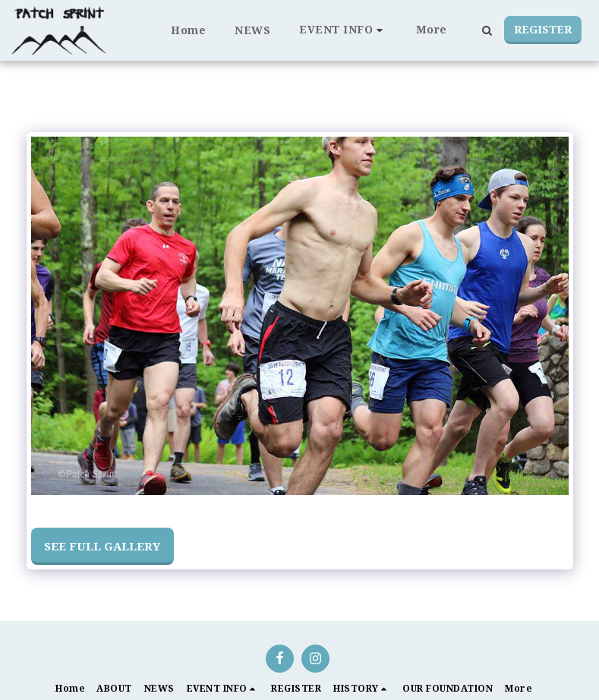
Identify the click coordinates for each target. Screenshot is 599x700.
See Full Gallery (102, 546)
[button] (343, 30)
